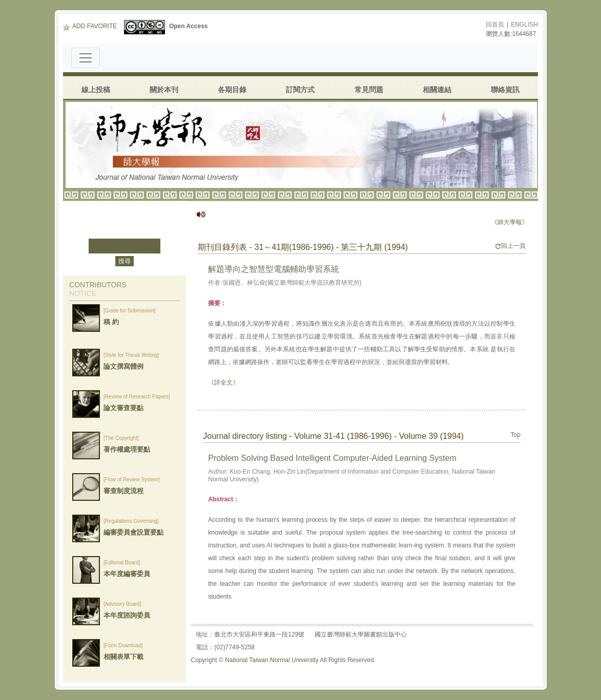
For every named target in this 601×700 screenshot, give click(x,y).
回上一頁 (510, 246)
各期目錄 (232, 90)
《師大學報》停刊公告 (526, 222)
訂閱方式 (300, 90)
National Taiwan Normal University (272, 660)
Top (516, 435)
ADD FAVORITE (90, 26)
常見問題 (369, 90)
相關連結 (437, 90)
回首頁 (495, 25)
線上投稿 (96, 90)
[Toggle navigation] (86, 58)
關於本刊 (164, 90)
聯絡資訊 (505, 90)
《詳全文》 (223, 383)
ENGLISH (524, 25)
